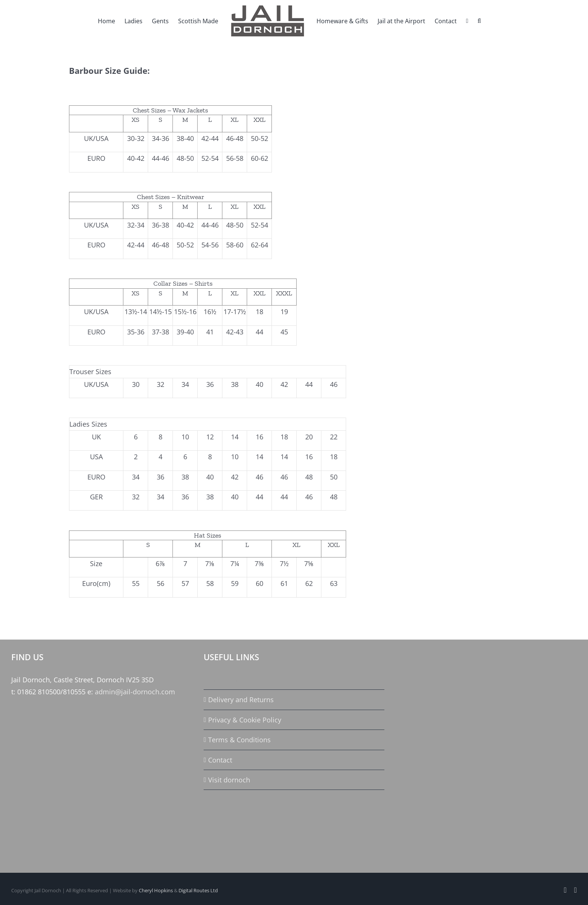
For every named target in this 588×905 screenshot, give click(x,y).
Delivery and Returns (241, 700)
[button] (479, 21)
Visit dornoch (229, 780)
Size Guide (225, 680)
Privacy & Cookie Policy (245, 720)
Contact (220, 760)
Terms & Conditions (239, 740)
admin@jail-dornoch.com (135, 692)
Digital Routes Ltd (198, 890)
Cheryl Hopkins (156, 890)
